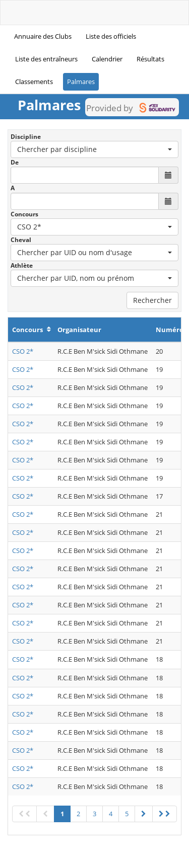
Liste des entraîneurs (46, 59)
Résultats (150, 59)
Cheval (21, 240)
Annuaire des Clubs (43, 36)
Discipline (26, 137)
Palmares (81, 82)
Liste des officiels (111, 36)
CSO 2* (23, 351)
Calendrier (107, 59)
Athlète (22, 265)
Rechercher (152, 300)
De (15, 162)
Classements (34, 82)
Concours (24, 214)
